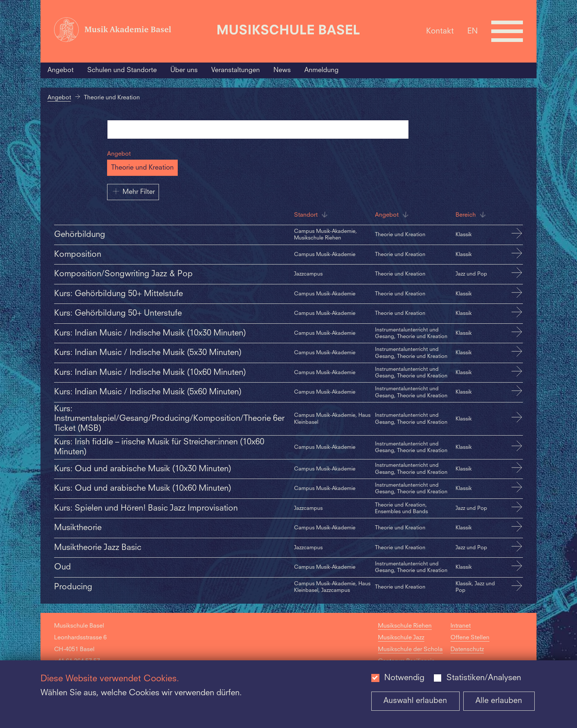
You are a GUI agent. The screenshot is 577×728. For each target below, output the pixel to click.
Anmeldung (321, 70)
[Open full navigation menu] (507, 31)
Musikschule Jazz (401, 638)
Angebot (61, 70)
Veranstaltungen (236, 70)
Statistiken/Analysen (484, 678)
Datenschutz (467, 650)
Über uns (184, 70)
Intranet (461, 626)
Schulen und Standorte (122, 70)
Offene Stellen (470, 638)
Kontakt (440, 31)
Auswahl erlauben (415, 701)
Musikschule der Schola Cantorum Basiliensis (410, 656)
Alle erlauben (499, 701)
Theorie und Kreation (142, 168)
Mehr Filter (133, 191)
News (282, 70)
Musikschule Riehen (405, 626)
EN (472, 31)
